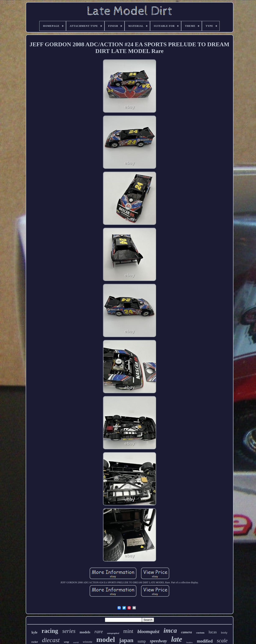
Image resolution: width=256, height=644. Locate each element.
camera (186, 632)
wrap (67, 642)
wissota (87, 642)
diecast (51, 640)
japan (126, 640)
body (224, 633)
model (106, 639)
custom (200, 633)
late (177, 639)
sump (142, 641)
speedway (158, 641)
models (85, 632)
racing (50, 631)
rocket (35, 642)
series (69, 631)
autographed (113, 633)
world (76, 642)
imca (170, 630)
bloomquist (148, 632)
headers (189, 642)
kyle (34, 632)
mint (128, 631)
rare (99, 631)
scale (222, 641)
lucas (213, 632)
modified (205, 641)
